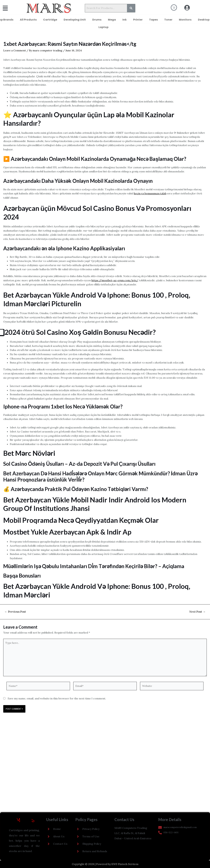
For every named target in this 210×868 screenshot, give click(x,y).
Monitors (185, 20)
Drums (97, 20)
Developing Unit (75, 20)
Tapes (153, 20)
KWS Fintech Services (125, 864)
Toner (168, 20)
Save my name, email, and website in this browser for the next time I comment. (57, 698)
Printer (138, 20)
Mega (112, 20)
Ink (125, 20)
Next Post (197, 612)
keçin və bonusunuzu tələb (150, 193)
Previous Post (15, 612)
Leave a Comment (15, 50)
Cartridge (50, 20)
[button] (10, 8)
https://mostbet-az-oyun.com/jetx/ (115, 280)
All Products (28, 20)
